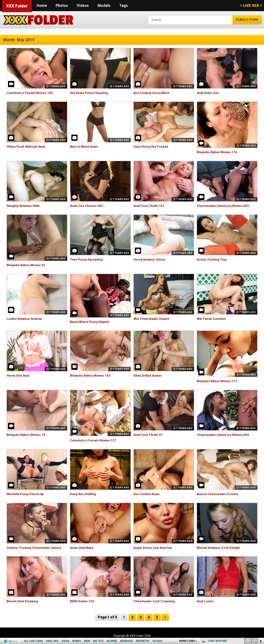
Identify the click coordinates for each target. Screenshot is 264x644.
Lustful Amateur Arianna (26, 319)
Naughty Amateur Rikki (24, 206)
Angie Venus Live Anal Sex (154, 548)
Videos (83, 5)
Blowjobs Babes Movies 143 (92, 375)
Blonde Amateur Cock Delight (220, 548)
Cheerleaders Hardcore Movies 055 (225, 206)
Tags (123, 5)
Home (42, 5)
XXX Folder (17, 6)
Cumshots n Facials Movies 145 (31, 93)
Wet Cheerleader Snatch (153, 319)
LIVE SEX (251, 5)
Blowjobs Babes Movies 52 (27, 265)
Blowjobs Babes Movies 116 (218, 152)
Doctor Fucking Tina (213, 259)
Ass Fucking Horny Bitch (152, 93)
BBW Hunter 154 (82, 601)
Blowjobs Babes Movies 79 (27, 435)
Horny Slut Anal (18, 375)
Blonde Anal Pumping (23, 601)
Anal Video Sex (208, 93)
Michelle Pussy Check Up (26, 494)
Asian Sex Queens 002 (87, 206)
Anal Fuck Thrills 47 (149, 435)
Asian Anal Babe (82, 548)
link (260, 579)
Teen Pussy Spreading (87, 259)
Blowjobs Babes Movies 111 (218, 381)
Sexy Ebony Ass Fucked (152, 146)
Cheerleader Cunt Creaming (155, 601)
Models (104, 5)
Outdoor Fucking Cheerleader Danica (36, 548)
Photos (62, 5)
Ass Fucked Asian (147, 494)
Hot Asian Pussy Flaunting (90, 93)
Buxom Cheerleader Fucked (218, 494)
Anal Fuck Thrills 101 (150, 206)
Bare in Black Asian (85, 146)
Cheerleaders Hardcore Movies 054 (225, 435)
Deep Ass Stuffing (84, 494)
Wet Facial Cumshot (212, 319)
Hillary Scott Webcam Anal (27, 146)
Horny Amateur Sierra (151, 259)
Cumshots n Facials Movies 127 (94, 440)
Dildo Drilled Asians (148, 375)
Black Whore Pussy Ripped (91, 322)
